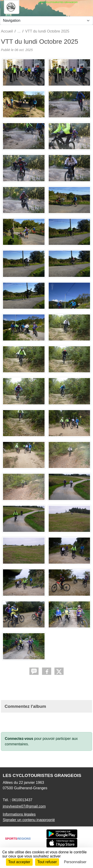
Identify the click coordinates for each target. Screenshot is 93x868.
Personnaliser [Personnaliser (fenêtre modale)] (75, 862)
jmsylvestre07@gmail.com (24, 806)
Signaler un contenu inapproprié (29, 820)
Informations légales (19, 814)
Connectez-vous (19, 739)
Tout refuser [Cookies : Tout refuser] (47, 862)
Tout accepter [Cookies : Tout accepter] (19, 862)
